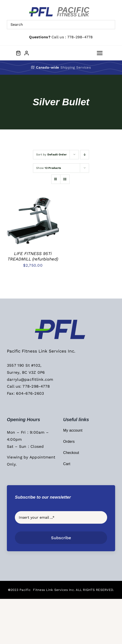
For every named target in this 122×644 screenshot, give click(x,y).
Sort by (51, 155)
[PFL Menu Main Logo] (61, 9)
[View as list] (65, 179)
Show (49, 168)
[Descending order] (85, 155)
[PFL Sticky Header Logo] (61, 321)
